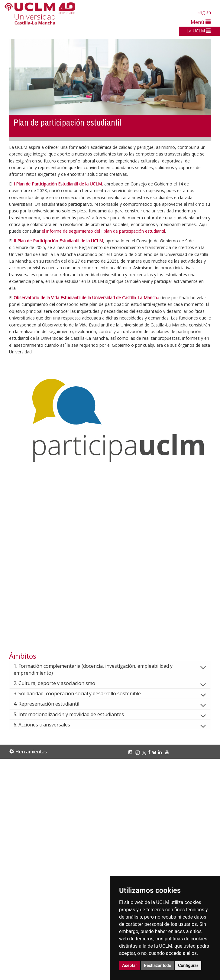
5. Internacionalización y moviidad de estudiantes (74, 714)
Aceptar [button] (130, 965)
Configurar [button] (188, 965)
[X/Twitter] (145, 752)
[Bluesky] (155, 752)
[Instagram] (131, 752)
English (204, 12)
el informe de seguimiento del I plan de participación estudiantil (103, 231)
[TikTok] (139, 752)
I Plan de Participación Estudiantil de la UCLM (58, 184)
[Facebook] (150, 752)
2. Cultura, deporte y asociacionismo (59, 683)
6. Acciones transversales (47, 725)
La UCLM (199, 31)
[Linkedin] (160, 752)
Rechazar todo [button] (158, 965)
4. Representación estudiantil (51, 704)
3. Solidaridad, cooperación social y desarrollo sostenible (82, 693)
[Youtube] (168, 752)
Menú (201, 22)
